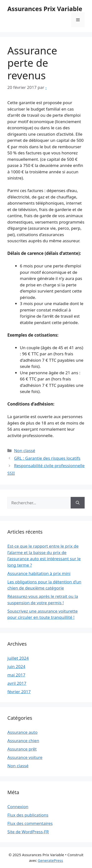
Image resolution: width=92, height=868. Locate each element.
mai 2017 (16, 675)
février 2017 (19, 692)
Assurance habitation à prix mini (39, 573)
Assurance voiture (25, 757)
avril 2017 (17, 683)
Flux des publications (28, 815)
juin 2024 (16, 666)
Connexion (18, 807)
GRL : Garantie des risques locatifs (47, 458)
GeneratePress (50, 860)
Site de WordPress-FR (28, 832)
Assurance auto (22, 732)
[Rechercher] (78, 503)
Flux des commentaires (30, 823)
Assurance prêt (22, 749)
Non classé (25, 450)
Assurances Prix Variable (45, 9)
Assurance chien (23, 741)
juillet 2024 (18, 658)
